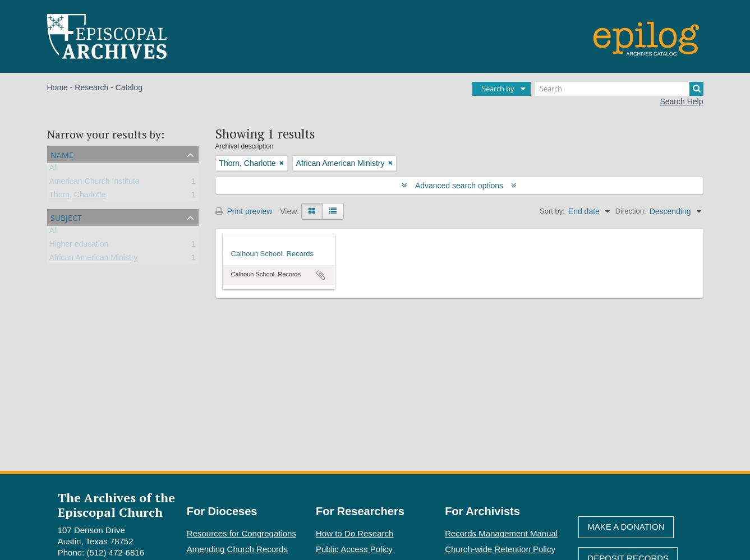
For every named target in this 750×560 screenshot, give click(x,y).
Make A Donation (626, 527)
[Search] (619, 89)
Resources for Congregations (241, 533)
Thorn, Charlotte (78, 197)
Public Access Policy (354, 549)
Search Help (681, 101)
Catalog (129, 87)
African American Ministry (94, 260)
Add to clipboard (321, 275)
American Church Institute (95, 183)
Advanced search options (459, 186)
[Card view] (312, 211)
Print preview (244, 211)
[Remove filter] (282, 163)
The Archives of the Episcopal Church (116, 505)
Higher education (79, 246)
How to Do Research (355, 533)
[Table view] (333, 211)
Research (91, 87)
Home (57, 87)
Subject (66, 217)
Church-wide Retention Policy (500, 549)
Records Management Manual (501, 533)
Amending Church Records (237, 549)
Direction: (631, 211)
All (54, 170)
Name (62, 154)
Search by (498, 89)
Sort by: (552, 211)
